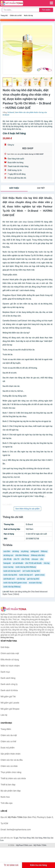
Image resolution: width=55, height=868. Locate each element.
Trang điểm (6, 729)
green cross (40, 575)
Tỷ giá (16, 838)
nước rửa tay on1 (26, 575)
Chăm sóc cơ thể (16, 16)
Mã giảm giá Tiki (8, 697)
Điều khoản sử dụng (10, 660)
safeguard (35, 551)
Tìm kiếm (46, 10)
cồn (42, 559)
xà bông (16, 551)
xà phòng (25, 551)
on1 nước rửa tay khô (31, 571)
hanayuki (7, 563)
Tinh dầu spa (7, 803)
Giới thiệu (14, 188)
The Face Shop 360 (27, 838)
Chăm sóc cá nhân (9, 766)
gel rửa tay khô (33, 579)
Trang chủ (4, 16)
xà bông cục (8, 555)
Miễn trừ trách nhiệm (10, 666)
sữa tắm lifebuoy (22, 555)
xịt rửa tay (21, 579)
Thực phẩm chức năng (11, 772)
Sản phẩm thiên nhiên (11, 754)
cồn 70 (16, 559)
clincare (35, 559)
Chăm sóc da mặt (9, 735)
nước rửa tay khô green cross (15, 583)
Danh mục (5, 672)
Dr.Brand (11, 112)
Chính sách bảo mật (10, 653)
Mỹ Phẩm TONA (40, 845)
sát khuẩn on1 (9, 579)
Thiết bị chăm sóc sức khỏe (13, 778)
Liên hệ (4, 715)
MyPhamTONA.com (24, 845)
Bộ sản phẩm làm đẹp (11, 791)
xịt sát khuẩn (18, 563)
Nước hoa (5, 797)
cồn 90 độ (7, 559)
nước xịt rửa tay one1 (12, 571)
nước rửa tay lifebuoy (12, 587)
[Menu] (51, 3)
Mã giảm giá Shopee (10, 709)
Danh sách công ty (9, 684)
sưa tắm (7, 551)
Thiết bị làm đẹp (8, 785)
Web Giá (46, 838)
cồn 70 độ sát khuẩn (33, 563)
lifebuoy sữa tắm (38, 555)
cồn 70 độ (25, 559)
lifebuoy (44, 551)
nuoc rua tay (8, 567)
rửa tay (47, 563)
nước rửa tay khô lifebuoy (26, 567)
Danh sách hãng (8, 678)
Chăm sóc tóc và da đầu (12, 760)
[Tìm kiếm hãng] (21, 10)
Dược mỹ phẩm (8, 748)
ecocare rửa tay (35, 583)
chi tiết (41, 188)
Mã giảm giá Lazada (10, 703)
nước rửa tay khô (10, 575)
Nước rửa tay (28, 16)
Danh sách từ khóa (9, 690)
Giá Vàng (39, 838)
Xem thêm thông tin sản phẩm (27, 509)
